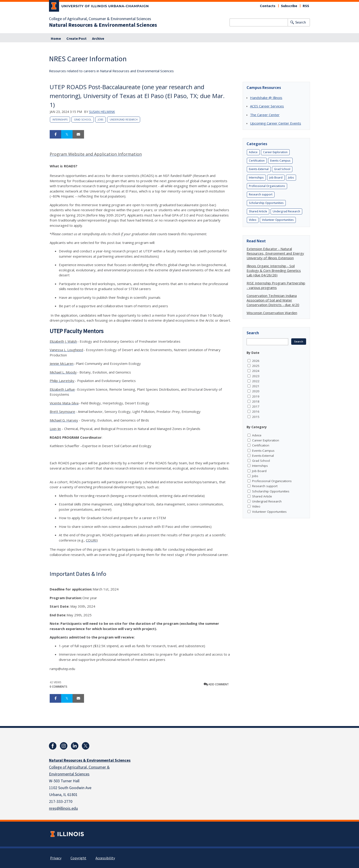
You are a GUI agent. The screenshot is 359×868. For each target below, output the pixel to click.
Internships (60, 120)
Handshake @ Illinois (266, 98)
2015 (256, 417)
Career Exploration (275, 152)
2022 (256, 381)
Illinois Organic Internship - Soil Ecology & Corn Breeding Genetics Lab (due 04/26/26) (274, 270)
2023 (256, 376)
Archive (98, 39)
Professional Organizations (267, 186)
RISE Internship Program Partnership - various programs (276, 285)
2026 (256, 361)
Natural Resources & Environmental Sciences (103, 25)
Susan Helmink (102, 112)
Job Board (276, 178)
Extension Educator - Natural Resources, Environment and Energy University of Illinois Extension (275, 253)
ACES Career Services (267, 106)
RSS (306, 6)
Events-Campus (280, 161)
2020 (256, 391)
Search (301, 22)
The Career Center (265, 115)
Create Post (76, 39)
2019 (256, 396)
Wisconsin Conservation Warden (272, 313)
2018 (256, 401)
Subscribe (289, 6)
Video (253, 220)
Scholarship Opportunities (266, 203)
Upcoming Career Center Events (276, 123)
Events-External (259, 169)
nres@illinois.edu (63, 808)
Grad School (83, 120)
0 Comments (58, 687)
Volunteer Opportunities (278, 220)
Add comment (216, 684)
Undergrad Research (124, 120)
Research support (261, 194)
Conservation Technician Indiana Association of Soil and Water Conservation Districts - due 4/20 (273, 300)
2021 (256, 386)
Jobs (101, 120)
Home (56, 39)
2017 (256, 406)
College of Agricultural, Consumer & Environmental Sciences (100, 19)
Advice (253, 152)
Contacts (268, 6)
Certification (257, 161)
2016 (256, 411)
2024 (256, 371)
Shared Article (258, 211)
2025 (256, 366)
